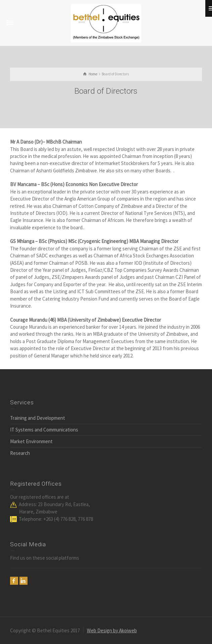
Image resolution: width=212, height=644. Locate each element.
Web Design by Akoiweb (112, 630)
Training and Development (38, 418)
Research (20, 453)
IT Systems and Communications (44, 430)
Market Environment (31, 441)
